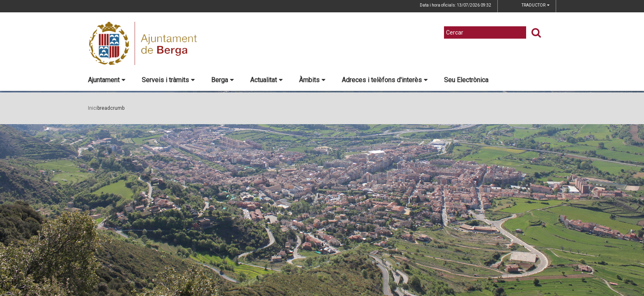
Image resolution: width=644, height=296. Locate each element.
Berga (222, 80)
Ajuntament (107, 80)
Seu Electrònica (466, 80)
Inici (93, 108)
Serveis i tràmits (168, 80)
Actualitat (266, 80)
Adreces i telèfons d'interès (385, 80)
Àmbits (312, 80)
